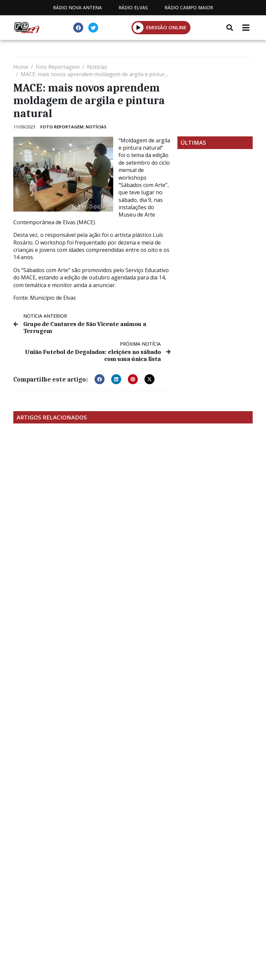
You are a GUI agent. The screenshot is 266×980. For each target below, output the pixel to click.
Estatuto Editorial (81, 905)
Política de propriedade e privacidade (133, 913)
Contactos (195, 905)
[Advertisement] (215, 96)
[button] (100, 377)
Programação (143, 905)
